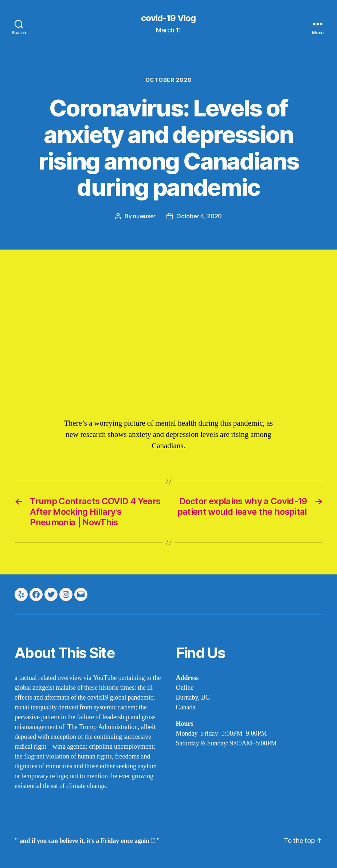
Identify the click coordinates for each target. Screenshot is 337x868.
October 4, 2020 (199, 216)
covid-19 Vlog (168, 18)
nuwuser (144, 216)
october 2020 (169, 80)
